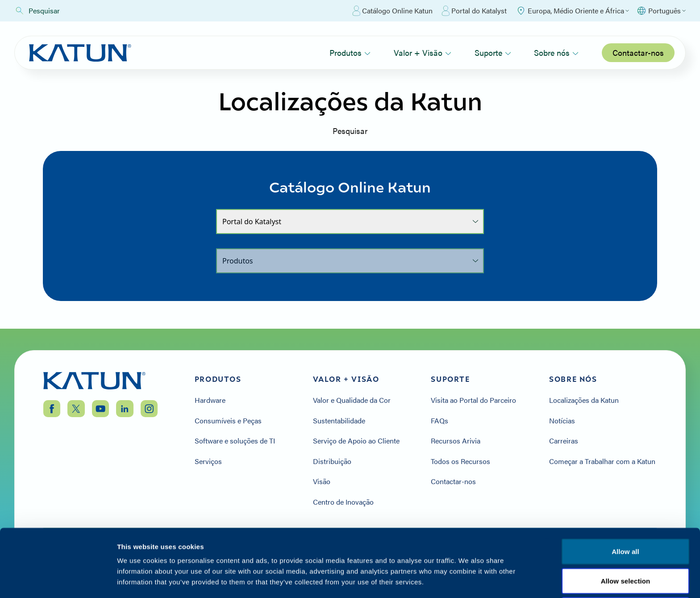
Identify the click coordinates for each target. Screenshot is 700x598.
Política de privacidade (541, 544)
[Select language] (661, 11)
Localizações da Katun (584, 400)
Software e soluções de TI (235, 441)
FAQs (440, 421)
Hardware (210, 400)
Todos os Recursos (460, 461)
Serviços (208, 461)
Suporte (493, 52)
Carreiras (564, 441)
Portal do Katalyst (474, 11)
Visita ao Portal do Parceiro (473, 400)
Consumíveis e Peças (228, 421)
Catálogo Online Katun (392, 11)
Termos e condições (625, 544)
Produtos (350, 52)
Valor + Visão (423, 52)
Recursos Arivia (456, 441)
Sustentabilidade (339, 421)
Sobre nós (556, 52)
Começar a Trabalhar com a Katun (602, 461)
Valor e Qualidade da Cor (352, 400)
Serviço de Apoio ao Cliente (356, 441)
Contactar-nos (638, 52)
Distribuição (332, 461)
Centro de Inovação (343, 502)
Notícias (562, 421)
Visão (322, 481)
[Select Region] (572, 11)
